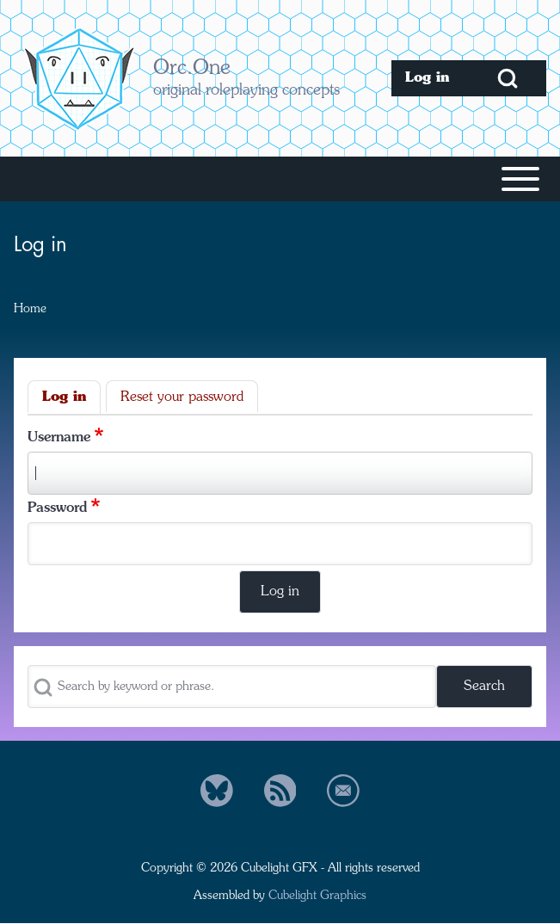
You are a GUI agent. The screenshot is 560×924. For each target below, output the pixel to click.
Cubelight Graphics (317, 896)
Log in (64, 397)
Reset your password (182, 397)
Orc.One (192, 69)
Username (59, 438)
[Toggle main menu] (280, 179)
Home (30, 309)
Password (57, 508)
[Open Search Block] (508, 78)
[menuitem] (430, 78)
